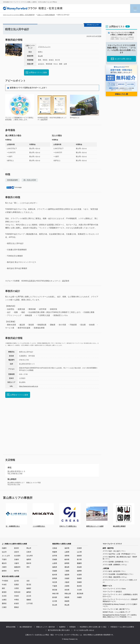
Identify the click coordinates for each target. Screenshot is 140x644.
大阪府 (67, 582)
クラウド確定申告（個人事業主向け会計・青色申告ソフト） (120, 558)
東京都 (55, 590)
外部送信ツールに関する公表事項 (122, 627)
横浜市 (4, 563)
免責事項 (62, 627)
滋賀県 (67, 575)
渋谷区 (17, 596)
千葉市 (4, 559)
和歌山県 (68, 594)
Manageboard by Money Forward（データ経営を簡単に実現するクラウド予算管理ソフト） (120, 616)
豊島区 (17, 607)
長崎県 (79, 578)
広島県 (79, 548)
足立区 (29, 596)
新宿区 (4, 592)
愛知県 (67, 567)
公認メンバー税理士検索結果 (46, 15)
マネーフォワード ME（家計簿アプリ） (117, 609)
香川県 (79, 559)
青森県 (55, 552)
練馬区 (29, 592)
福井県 (67, 548)
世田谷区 (17, 592)
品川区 (17, 581)
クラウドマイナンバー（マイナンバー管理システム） (120, 581)
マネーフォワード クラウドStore (114, 589)
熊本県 (79, 586)
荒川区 (29, 585)
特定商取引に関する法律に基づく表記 (93, 627)
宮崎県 (79, 582)
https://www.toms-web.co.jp (29, 386)
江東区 (4, 607)
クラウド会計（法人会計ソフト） (114, 551)
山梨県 (67, 552)
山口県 (79, 552)
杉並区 (17, 603)
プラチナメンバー (44, 47)
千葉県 (55, 586)
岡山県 (67, 605)
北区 (28, 581)
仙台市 (4, 552)
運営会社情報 (11, 627)
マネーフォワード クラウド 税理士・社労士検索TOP (19, 15)
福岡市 (29, 559)
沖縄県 (79, 597)
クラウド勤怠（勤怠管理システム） (115, 577)
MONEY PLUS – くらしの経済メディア (116, 612)
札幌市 (4, 548)
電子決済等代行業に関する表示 (59, 630)
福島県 (55, 567)
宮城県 (55, 559)
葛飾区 (29, 600)
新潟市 (17, 548)
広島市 (29, 552)
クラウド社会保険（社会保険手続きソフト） (118, 574)
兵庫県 (67, 586)
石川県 (55, 601)
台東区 (4, 600)
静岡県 (67, 563)
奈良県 (67, 590)
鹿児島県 (80, 594)
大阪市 (17, 563)
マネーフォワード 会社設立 (112, 592)
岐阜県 (67, 559)
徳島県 (79, 556)
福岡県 (79, 571)
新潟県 (55, 597)
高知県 (79, 567)
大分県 (79, 590)
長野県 (67, 556)
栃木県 (55, 575)
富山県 (40, 56)
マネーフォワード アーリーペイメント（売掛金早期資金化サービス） (120, 600)
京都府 (67, 578)
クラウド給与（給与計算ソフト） (114, 571)
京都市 (17, 559)
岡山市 (29, 548)
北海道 (55, 548)
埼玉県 (55, 582)
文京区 (4, 596)
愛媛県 (79, 563)
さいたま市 (6, 556)
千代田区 (5, 581)
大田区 (17, 588)
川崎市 (4, 567)
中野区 (17, 600)
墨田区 (4, 603)
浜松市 (17, 552)
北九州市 (30, 556)
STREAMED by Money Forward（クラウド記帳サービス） (120, 605)
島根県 (67, 601)
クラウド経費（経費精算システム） (115, 565)
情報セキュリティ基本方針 (46, 627)
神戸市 (17, 571)
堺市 (28, 567)
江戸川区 (30, 603)
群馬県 (55, 578)
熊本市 (29, 563)
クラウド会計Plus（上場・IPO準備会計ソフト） (120, 554)
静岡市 (4, 571)
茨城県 (55, 571)
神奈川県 (55, 594)
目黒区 (17, 585)
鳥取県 (67, 597)
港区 (3, 588)
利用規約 (73, 627)
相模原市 (17, 567)
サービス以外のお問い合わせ (84, 630)
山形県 (55, 563)
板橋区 (29, 588)
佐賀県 (79, 575)
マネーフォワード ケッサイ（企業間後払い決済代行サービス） (120, 595)
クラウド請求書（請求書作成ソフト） (116, 562)
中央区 (4, 585)
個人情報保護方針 (26, 627)
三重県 (67, 571)
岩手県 (55, 556)
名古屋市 (17, 556)
